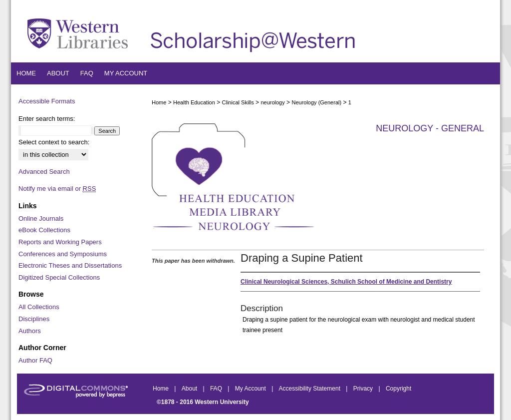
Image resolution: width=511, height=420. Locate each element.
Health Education (194, 102)
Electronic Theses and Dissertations (70, 265)
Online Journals (41, 218)
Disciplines (34, 319)
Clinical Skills (238, 102)
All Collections (39, 307)
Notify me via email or (57, 189)
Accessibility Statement (311, 389)
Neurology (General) (316, 102)
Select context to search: (54, 142)
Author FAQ (35, 360)
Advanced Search (44, 172)
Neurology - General (430, 128)
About (190, 389)
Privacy (364, 389)
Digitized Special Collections (59, 277)
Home (159, 102)
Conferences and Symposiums (63, 254)
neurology (272, 102)
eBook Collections (44, 230)
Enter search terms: (47, 119)
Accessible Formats (47, 101)
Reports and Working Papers (60, 242)
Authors (30, 331)
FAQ (217, 389)
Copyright (398, 389)
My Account (251, 389)
